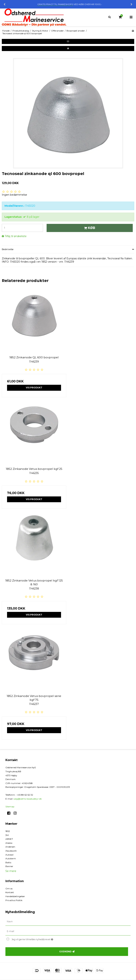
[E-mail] (68, 931)
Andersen (10, 847)
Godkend (65, 951)
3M (7, 835)
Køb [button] (89, 228)
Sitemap (10, 807)
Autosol (9, 855)
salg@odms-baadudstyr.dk (28, 799)
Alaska (9, 843)
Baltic (8, 862)
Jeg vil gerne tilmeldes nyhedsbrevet (41, 939)
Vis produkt (34, 388)
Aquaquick (11, 851)
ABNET (9, 839)
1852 (8, 831)
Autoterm (11, 858)
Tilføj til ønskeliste (16, 236)
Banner (9, 866)
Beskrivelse (8, 249)
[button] (68, 41)
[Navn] (68, 922)
